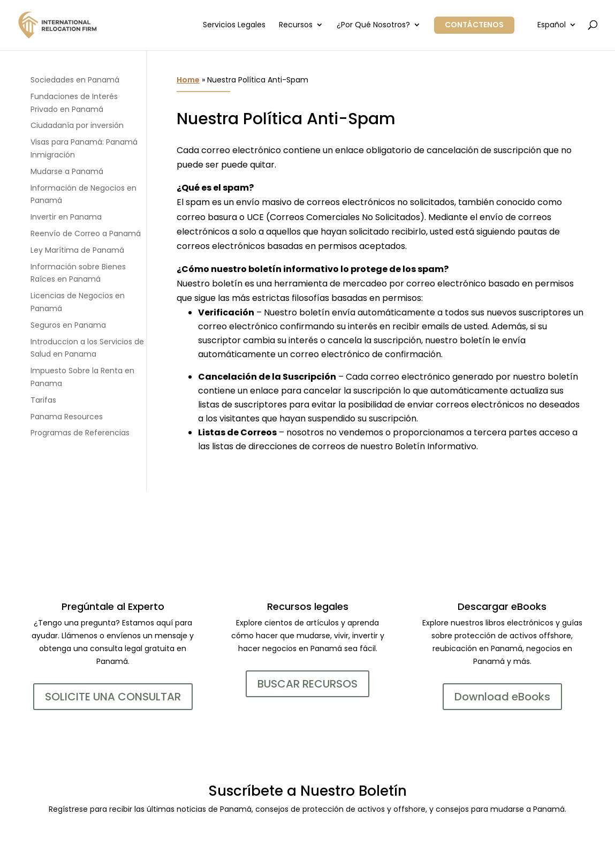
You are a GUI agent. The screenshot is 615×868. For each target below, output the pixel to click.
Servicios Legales (234, 25)
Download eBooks (502, 697)
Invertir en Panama (66, 217)
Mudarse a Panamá (67, 171)
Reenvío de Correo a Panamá (86, 233)
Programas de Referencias (80, 433)
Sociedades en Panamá (75, 80)
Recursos (296, 25)
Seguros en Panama (68, 325)
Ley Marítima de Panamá (77, 250)
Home (188, 80)
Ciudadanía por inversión (77, 125)
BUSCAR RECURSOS (307, 684)
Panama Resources (67, 417)
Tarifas (43, 400)
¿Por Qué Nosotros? (373, 25)
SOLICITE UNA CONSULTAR (113, 697)
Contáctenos (474, 25)
